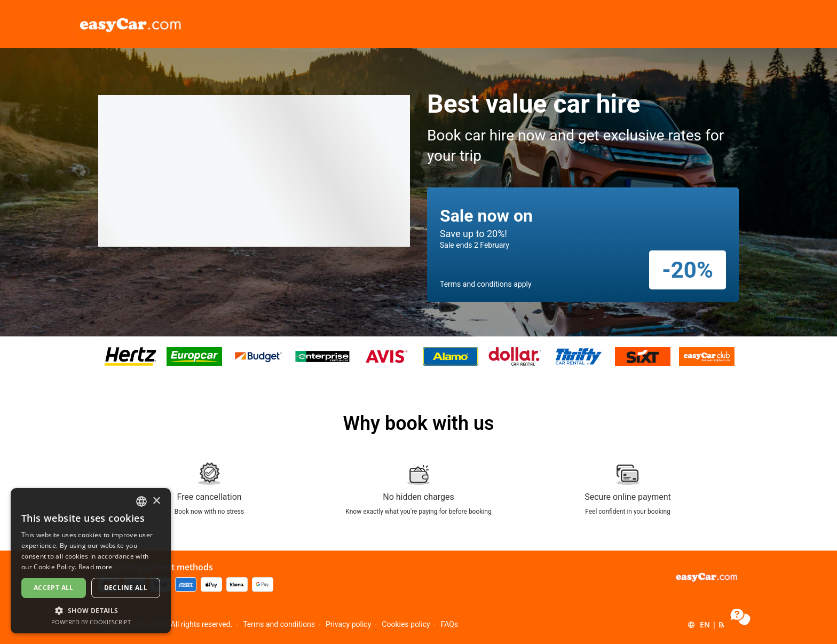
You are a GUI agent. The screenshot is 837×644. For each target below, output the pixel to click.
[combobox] (141, 501)
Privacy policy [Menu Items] (348, 624)
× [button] (156, 501)
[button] (712, 625)
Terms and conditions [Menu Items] (279, 624)
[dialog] (91, 561)
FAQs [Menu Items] (450, 624)
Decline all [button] (126, 588)
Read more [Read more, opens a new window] (96, 567)
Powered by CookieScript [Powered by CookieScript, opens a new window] (91, 622)
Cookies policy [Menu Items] (406, 624)
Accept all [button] (54, 588)
